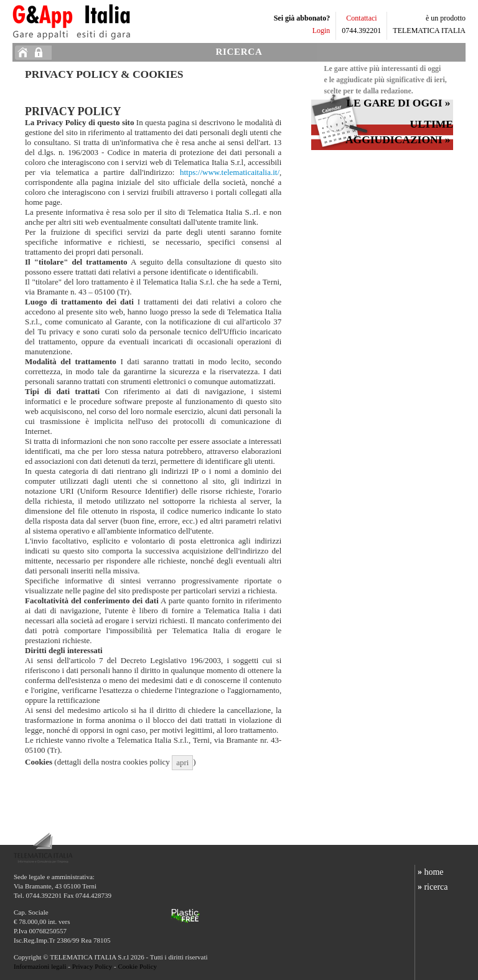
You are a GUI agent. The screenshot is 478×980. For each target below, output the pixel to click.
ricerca (431, 887)
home (429, 872)
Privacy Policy (92, 966)
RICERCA (239, 52)
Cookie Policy (137, 966)
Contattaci (361, 18)
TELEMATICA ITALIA (429, 31)
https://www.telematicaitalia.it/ (230, 172)
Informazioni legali (40, 966)
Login (321, 31)
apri (182, 762)
